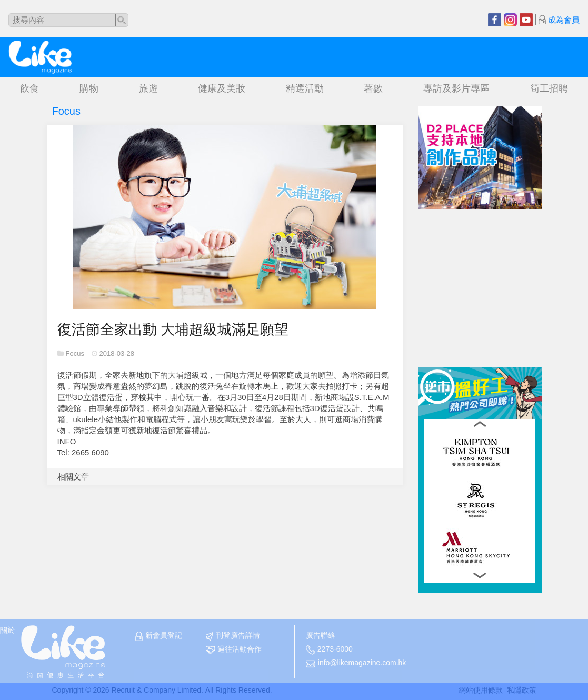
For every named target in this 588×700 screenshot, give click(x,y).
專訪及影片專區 (456, 88)
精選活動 (305, 88)
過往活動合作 (234, 649)
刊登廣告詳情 (233, 636)
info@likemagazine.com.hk (356, 663)
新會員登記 (159, 636)
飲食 (29, 88)
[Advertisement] (497, 275)
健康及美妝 (222, 88)
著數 (373, 88)
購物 (89, 88)
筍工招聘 (549, 88)
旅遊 (148, 88)
